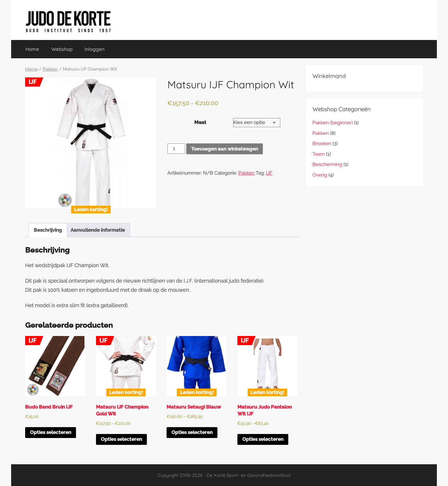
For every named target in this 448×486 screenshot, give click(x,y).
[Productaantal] (176, 149)
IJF (269, 173)
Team (319, 154)
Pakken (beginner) (333, 123)
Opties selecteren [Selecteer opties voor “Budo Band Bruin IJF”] (51, 433)
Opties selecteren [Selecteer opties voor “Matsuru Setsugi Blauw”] (192, 433)
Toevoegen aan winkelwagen (225, 149)
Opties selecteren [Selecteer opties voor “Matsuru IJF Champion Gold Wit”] (121, 439)
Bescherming (327, 164)
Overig (320, 175)
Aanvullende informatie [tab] (98, 230)
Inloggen (95, 49)
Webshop (62, 49)
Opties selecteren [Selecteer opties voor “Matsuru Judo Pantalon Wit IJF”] (263, 439)
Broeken (322, 143)
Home (32, 49)
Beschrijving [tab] (48, 230)
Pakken (50, 69)
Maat (200, 122)
